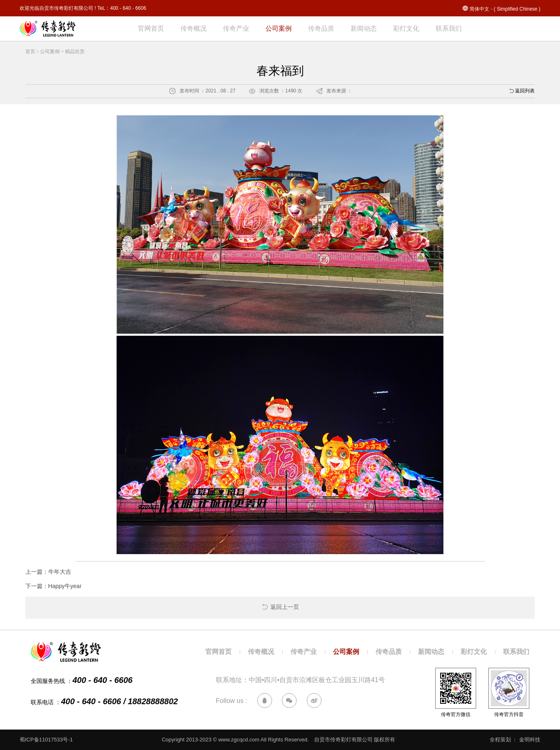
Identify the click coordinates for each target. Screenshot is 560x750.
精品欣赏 (75, 52)
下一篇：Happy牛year (54, 586)
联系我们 (449, 28)
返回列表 (522, 92)
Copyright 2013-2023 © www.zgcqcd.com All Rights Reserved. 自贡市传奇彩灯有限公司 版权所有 (281, 740)
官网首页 (151, 28)
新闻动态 (364, 28)
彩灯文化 (406, 28)
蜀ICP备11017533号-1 (46, 740)
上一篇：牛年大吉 (48, 572)
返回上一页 (280, 607)
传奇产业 (236, 28)
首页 (30, 52)
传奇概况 (193, 28)
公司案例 (279, 28)
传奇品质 (321, 28)
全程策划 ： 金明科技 (515, 740)
